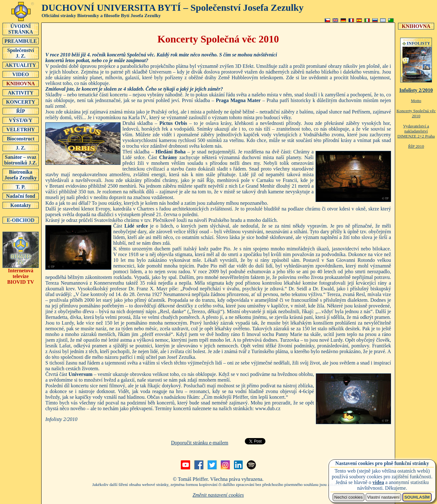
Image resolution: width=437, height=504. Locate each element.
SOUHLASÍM (417, 497)
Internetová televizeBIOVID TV (21, 274)
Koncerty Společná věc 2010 (416, 113)
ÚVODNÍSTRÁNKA (21, 29)
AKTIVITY (21, 93)
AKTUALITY (21, 65)
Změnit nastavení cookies (218, 495)
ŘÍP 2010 (416, 146)
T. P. (21, 187)
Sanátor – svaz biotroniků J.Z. (21, 160)
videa (378, 482)
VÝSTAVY (21, 120)
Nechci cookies (349, 497)
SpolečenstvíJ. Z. (21, 53)
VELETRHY (21, 129)
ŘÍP (21, 111)
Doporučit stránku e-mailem (199, 443)
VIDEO (21, 74)
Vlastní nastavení (383, 497)
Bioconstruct (21, 139)
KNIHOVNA (21, 83)
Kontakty (21, 205)
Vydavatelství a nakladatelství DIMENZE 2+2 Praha (416, 131)
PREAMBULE (21, 41)
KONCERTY (21, 102)
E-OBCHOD (21, 220)
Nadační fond (21, 196)
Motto (416, 101)
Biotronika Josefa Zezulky (21, 175)
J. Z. (21, 148)
